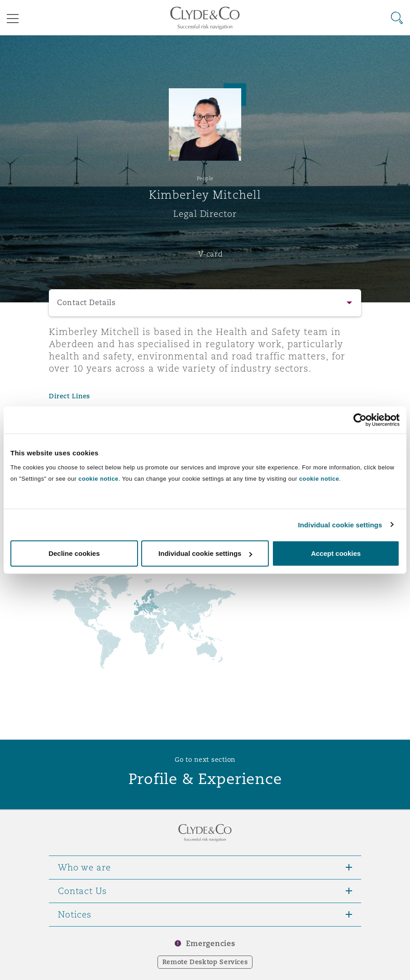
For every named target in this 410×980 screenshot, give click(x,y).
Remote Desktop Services (205, 962)
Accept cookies (336, 553)
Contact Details (86, 303)
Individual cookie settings (340, 524)
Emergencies (210, 944)
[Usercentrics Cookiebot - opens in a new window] (360, 420)
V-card (210, 254)
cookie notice (98, 479)
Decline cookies (74, 553)
